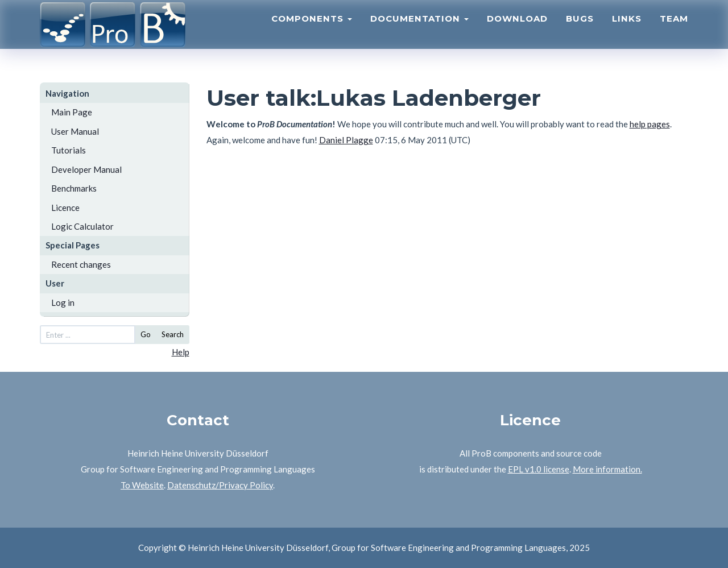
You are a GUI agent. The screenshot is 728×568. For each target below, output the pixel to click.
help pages (650, 124)
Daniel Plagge (346, 140)
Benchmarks (74, 188)
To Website (142, 485)
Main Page (72, 112)
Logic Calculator (82, 226)
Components (312, 32)
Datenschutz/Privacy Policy (220, 485)
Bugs (580, 32)
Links (627, 32)
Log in (63, 302)
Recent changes (81, 264)
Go (146, 334)
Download (517, 32)
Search (173, 334)
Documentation (419, 32)
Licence (65, 208)
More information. (607, 469)
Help (181, 352)
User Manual (75, 131)
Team (674, 32)
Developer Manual (86, 169)
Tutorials (69, 150)
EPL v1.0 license (539, 469)
